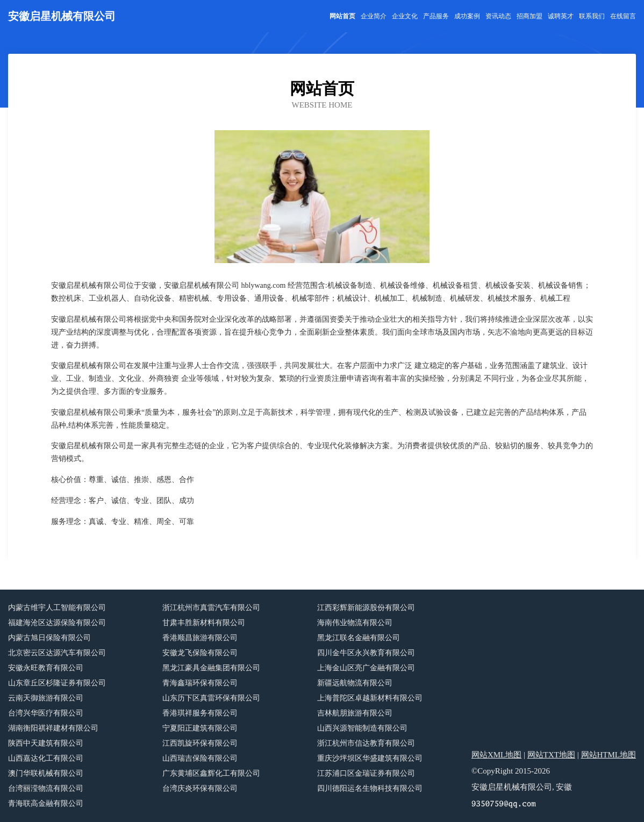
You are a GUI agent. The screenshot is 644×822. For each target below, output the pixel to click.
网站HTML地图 (609, 755)
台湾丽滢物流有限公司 (46, 788)
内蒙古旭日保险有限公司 (49, 638)
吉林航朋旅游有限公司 (355, 713)
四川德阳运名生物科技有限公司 (370, 788)
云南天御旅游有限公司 (46, 698)
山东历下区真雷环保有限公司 (211, 698)
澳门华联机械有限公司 (46, 773)
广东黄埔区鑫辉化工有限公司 (211, 773)
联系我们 (592, 16)
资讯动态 (498, 16)
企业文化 (405, 16)
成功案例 (467, 16)
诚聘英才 (561, 16)
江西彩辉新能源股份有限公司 (366, 608)
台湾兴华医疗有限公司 (46, 713)
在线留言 (623, 16)
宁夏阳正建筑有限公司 (200, 728)
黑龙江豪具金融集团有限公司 (211, 668)
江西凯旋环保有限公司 (200, 743)
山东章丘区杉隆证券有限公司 (57, 683)
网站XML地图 (496, 755)
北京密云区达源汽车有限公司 (57, 653)
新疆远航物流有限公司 (355, 683)
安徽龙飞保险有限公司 (200, 653)
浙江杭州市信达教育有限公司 (366, 743)
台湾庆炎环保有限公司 (200, 788)
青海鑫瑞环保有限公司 (200, 683)
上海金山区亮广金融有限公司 (366, 668)
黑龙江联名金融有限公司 (359, 638)
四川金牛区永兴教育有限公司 (366, 653)
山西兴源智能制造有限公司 (362, 728)
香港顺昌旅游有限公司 (200, 638)
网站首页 (342, 16)
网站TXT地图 (551, 755)
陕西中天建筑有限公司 (46, 743)
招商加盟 (529, 16)
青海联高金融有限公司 (46, 803)
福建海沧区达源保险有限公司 (57, 623)
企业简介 (374, 16)
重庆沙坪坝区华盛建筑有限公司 (370, 758)
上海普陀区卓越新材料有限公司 (370, 698)
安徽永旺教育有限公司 (46, 668)
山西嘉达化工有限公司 (46, 758)
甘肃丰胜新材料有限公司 (204, 623)
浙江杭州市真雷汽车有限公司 (211, 608)
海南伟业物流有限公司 (355, 623)
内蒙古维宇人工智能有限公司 (57, 608)
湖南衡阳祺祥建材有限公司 (53, 728)
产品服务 (436, 16)
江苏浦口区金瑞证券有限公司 (366, 773)
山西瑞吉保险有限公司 (200, 758)
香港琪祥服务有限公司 (200, 713)
